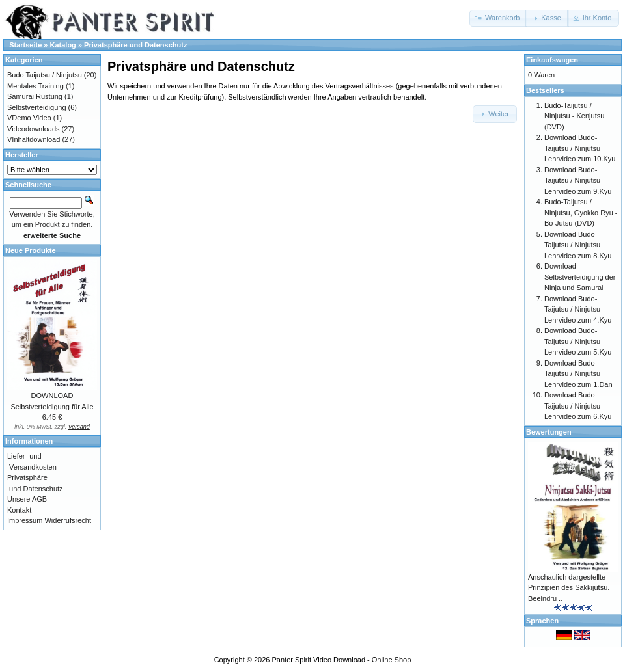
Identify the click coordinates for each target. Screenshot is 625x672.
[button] (498, 18)
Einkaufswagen (552, 60)
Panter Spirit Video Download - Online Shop (342, 660)
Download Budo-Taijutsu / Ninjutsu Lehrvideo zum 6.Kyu (578, 406)
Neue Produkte (31, 250)
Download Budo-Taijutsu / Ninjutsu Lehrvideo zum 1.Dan (578, 374)
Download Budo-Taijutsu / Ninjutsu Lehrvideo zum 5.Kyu (578, 341)
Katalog (63, 45)
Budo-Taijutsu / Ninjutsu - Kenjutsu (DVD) (574, 116)
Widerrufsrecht (68, 520)
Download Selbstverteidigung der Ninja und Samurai (580, 277)
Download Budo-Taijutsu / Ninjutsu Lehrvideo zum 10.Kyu (580, 148)
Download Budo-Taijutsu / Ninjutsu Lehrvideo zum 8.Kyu (578, 245)
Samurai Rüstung (35, 96)
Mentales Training (35, 86)
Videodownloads (34, 129)
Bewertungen (549, 432)
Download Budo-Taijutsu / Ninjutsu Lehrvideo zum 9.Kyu (578, 181)
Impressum (25, 520)
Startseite (25, 45)
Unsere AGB (27, 499)
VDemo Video (29, 118)
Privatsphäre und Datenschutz (135, 45)
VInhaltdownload (34, 139)
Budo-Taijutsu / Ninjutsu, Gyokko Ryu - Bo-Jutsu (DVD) (581, 212)
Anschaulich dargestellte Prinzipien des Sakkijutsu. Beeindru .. (569, 588)
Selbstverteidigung (37, 107)
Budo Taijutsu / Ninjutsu (45, 75)
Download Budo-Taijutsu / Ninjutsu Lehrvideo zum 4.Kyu (578, 309)
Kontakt (19, 510)
